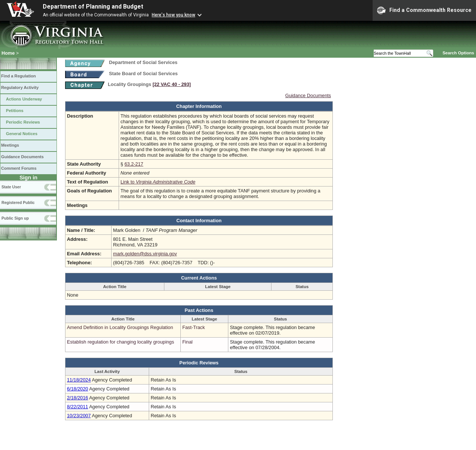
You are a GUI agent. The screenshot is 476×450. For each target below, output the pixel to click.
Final (187, 342)
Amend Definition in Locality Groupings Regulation (120, 327)
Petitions (15, 111)
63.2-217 (134, 164)
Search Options (458, 53)
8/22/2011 (78, 407)
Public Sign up (15, 218)
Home (8, 53)
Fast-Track (194, 327)
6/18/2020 (78, 389)
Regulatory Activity (20, 87)
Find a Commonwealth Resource (424, 10)
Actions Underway (24, 99)
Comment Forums (19, 168)
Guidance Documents (22, 157)
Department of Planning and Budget (93, 7)
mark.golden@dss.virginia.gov (145, 254)
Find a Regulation (18, 76)
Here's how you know (173, 15)
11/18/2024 (79, 380)
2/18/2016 (78, 398)
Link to (158, 182)
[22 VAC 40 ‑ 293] (172, 84)
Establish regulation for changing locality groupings (120, 342)
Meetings (10, 145)
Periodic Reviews (23, 122)
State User (11, 187)
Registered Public (18, 202)
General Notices (22, 134)
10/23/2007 (79, 416)
